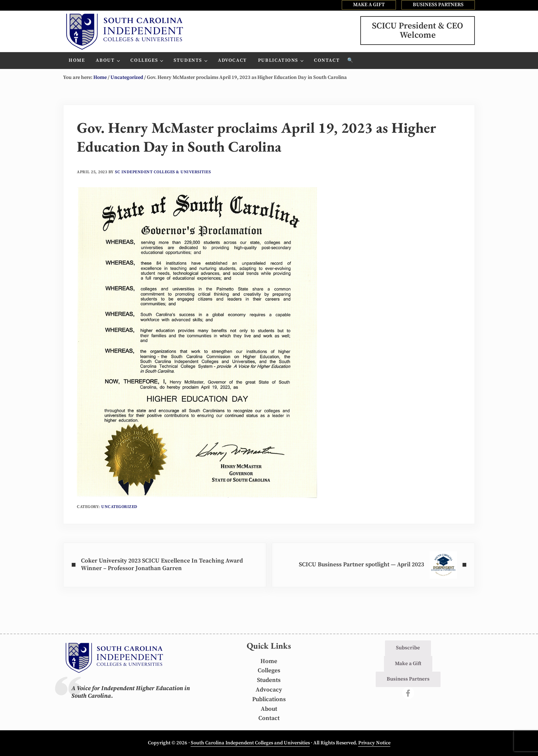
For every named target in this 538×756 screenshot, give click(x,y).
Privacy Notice (374, 743)
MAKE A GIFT (369, 5)
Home (269, 661)
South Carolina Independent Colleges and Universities (250, 743)
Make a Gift (408, 664)
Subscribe (408, 648)
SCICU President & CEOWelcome (418, 31)
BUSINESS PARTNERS (438, 5)
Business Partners (408, 679)
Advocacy (269, 690)
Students (269, 680)
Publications (269, 699)
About (269, 709)
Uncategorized (119, 507)
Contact (269, 718)
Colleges (269, 671)
